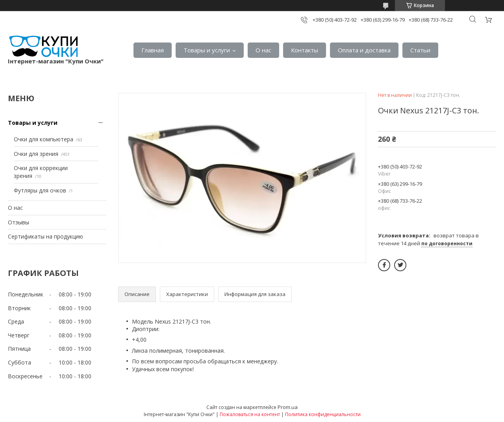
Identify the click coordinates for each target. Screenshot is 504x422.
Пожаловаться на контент (250, 414)
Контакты (305, 50)
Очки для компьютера (44, 139)
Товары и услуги (207, 50)
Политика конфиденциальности (323, 414)
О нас (263, 50)
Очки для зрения (36, 154)
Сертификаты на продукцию (45, 236)
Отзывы (19, 222)
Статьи (420, 50)
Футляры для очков (40, 190)
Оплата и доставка (364, 50)
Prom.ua (288, 407)
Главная (153, 50)
